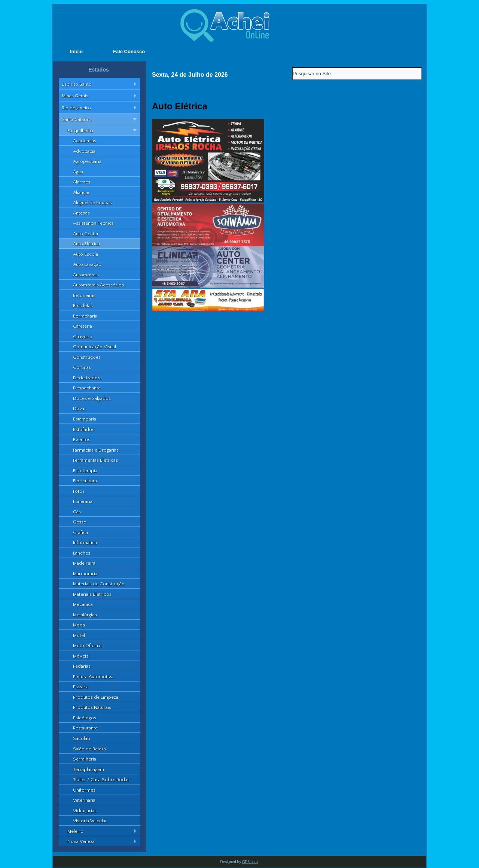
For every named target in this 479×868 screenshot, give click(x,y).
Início (76, 51)
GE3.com (250, 862)
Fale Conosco (129, 51)
